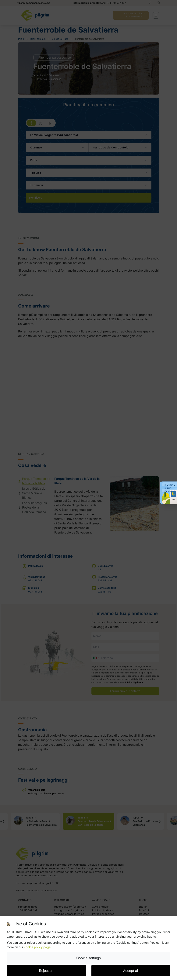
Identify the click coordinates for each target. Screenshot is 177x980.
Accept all (131, 971)
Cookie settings (88, 958)
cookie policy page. (38, 947)
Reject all (46, 971)
